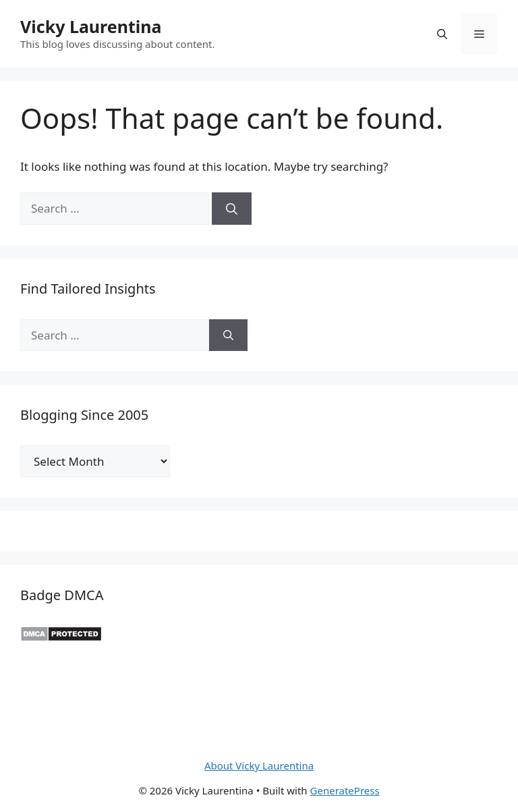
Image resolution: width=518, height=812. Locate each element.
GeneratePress (345, 790)
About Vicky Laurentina (259, 765)
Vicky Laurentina (91, 26)
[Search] (232, 209)
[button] (442, 34)
